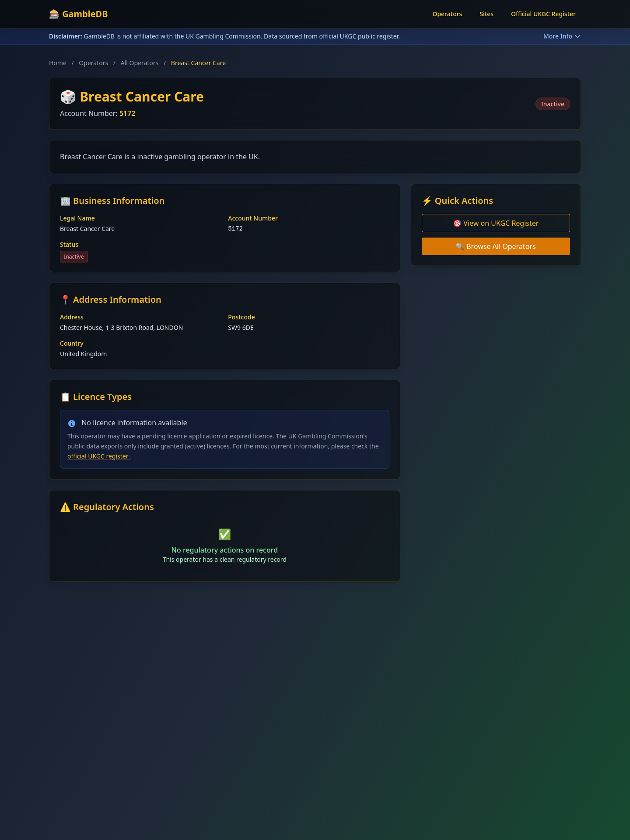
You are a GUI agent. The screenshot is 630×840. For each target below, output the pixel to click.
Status (69, 244)
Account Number (253, 218)
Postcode (241, 317)
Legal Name (77, 218)
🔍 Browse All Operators (496, 246)
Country (72, 343)
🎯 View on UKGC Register (496, 223)
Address (72, 317)
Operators (447, 14)
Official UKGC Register (543, 14)
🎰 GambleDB (79, 14)
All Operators (140, 63)
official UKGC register (99, 456)
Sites (486, 14)
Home (58, 63)
